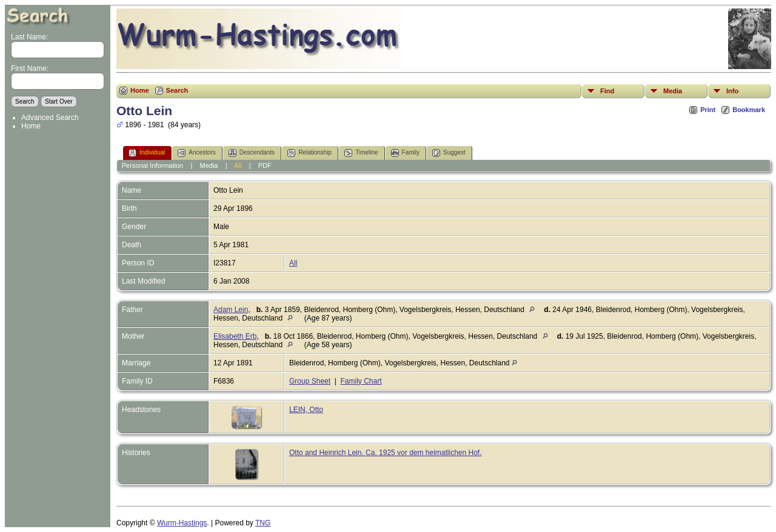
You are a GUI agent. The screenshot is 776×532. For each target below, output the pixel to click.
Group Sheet (310, 381)
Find (607, 91)
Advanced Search (50, 118)
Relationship (309, 153)
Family (405, 153)
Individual (147, 153)
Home (31, 126)
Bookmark (749, 110)
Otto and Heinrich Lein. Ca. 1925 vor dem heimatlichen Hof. (386, 453)
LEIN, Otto (306, 410)
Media (673, 91)
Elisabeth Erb (235, 336)
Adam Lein (231, 310)
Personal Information (153, 165)
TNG (263, 523)
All (238, 165)
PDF (265, 165)
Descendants (252, 153)
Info (732, 91)
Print (708, 110)
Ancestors (196, 153)
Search (177, 90)
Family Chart (361, 381)
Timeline (361, 153)
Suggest (449, 153)
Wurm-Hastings (182, 523)
